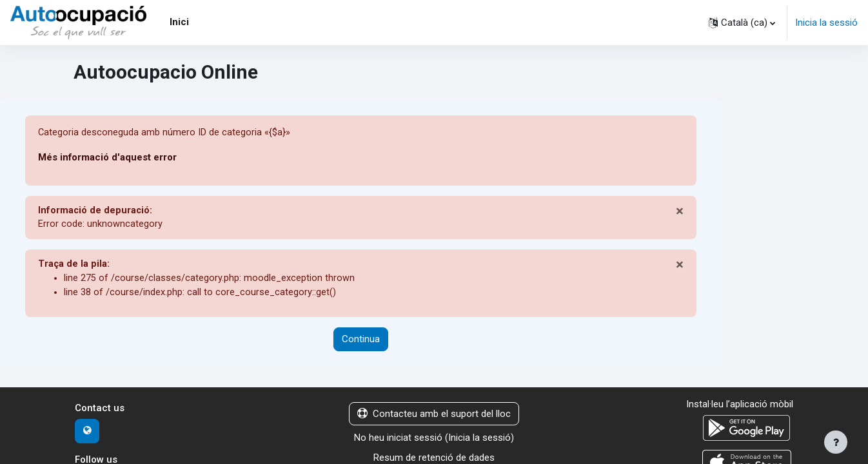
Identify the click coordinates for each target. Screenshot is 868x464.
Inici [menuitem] (179, 22)
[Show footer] (836, 442)
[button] (742, 23)
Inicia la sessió (826, 23)
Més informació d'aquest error (108, 158)
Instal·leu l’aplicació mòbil (740, 407)
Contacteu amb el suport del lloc (434, 416)
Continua (361, 342)
